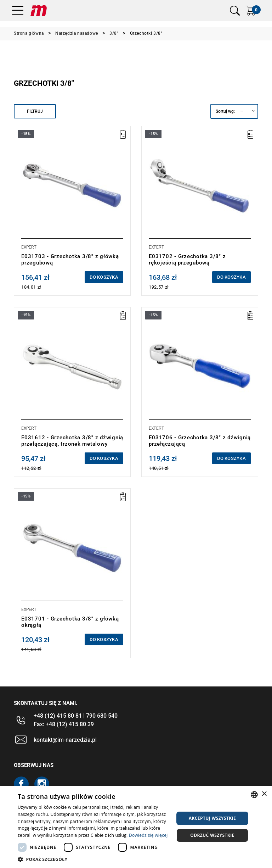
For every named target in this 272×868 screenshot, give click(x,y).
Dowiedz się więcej (148, 835)
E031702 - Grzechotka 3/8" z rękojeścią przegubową (187, 260)
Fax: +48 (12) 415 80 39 (64, 724)
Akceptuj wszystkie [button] (212, 818)
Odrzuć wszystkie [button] (212, 835)
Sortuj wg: (225, 111)
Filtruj (35, 111)
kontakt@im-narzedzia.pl (65, 740)
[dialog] (136, 827)
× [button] (264, 794)
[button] (93, 859)
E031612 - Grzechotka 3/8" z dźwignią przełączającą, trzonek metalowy (72, 441)
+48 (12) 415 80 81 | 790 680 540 (76, 716)
